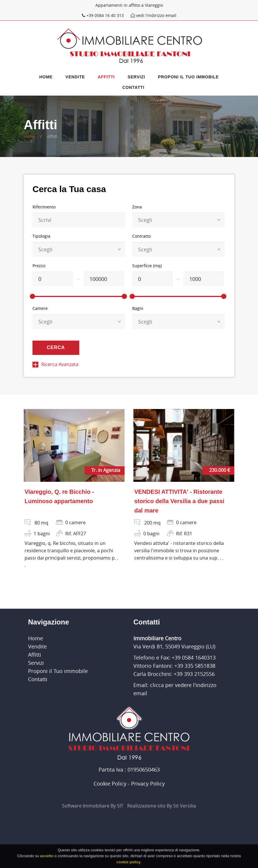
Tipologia (41, 236)
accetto (47, 858)
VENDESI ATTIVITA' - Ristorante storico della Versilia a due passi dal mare (179, 501)
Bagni (138, 308)
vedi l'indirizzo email (154, 15)
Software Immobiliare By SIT (93, 806)
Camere (40, 308)
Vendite (75, 77)
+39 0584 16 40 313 (103, 15)
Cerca (56, 347)
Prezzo (39, 266)
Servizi (136, 77)
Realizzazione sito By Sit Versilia (162, 806)
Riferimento (44, 207)
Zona (137, 207)
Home (46, 77)
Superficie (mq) (147, 266)
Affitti (106, 77)
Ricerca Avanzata (55, 364)
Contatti (133, 87)
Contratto (141, 236)
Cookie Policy (110, 784)
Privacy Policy (148, 784)
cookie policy (128, 863)
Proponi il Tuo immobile (188, 77)
